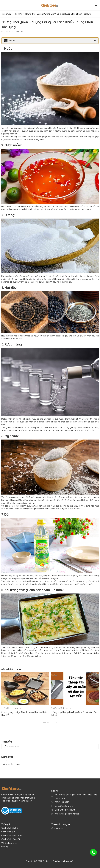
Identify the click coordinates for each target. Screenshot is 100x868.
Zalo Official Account (65, 810)
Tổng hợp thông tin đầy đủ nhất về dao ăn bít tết (74, 714)
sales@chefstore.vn (64, 806)
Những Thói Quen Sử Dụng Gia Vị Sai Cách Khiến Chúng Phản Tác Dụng (58, 14)
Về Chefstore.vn (9, 843)
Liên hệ (5, 847)
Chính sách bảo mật (11, 839)
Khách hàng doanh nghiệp (67, 814)
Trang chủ (6, 14)
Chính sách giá (8, 832)
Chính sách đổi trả (10, 828)
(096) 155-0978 (62, 802)
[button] (45, 722)
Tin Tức (18, 14)
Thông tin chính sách (11, 764)
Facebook (58, 828)
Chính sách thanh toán (12, 835)
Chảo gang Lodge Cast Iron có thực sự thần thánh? (24, 714)
